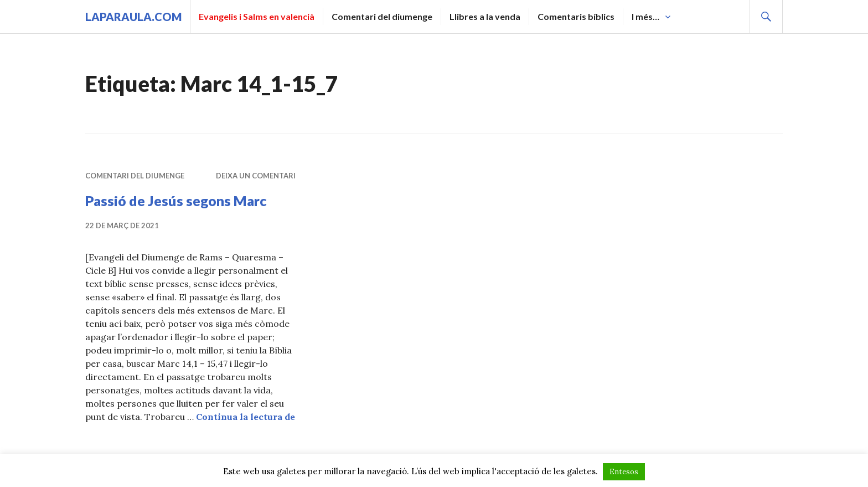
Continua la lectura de (246, 417)
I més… (645, 16)
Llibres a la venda (485, 16)
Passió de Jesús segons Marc (176, 201)
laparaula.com (133, 17)
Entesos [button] (624, 472)
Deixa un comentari (256, 176)
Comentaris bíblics (576, 16)
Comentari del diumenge (382, 16)
